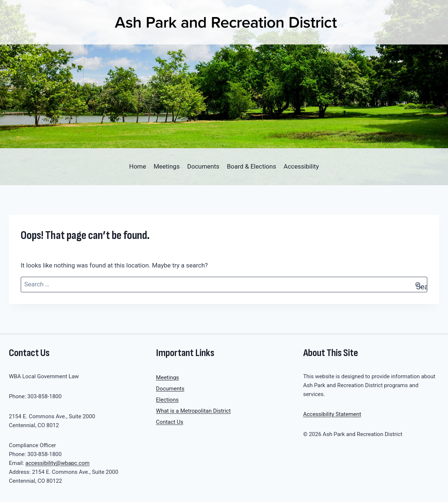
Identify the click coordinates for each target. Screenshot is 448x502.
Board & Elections (252, 166)
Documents (203, 166)
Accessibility (301, 166)
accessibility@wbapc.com (58, 463)
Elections (167, 400)
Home (138, 166)
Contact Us (170, 422)
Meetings (167, 166)
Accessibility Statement (332, 414)
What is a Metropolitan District (193, 411)
